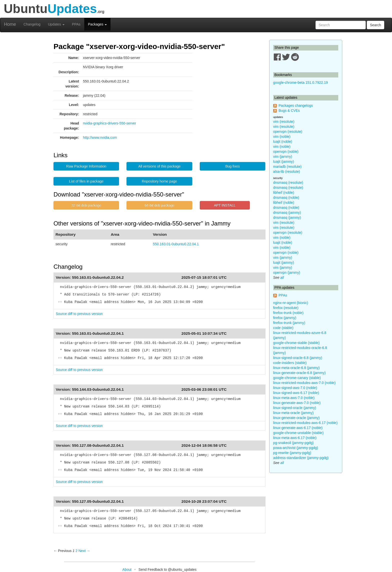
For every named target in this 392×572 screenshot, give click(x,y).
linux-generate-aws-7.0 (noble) (297, 403)
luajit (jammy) (284, 161)
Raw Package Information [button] (86, 166)
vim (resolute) (284, 121)
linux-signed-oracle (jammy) (295, 408)
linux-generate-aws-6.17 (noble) (298, 428)
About (127, 569)
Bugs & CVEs (289, 110)
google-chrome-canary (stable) (297, 378)
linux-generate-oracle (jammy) (296, 418)
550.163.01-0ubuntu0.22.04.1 (176, 244)
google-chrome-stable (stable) (296, 343)
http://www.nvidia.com (100, 137)
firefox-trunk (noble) (288, 313)
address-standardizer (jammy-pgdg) (301, 458)
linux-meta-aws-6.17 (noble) (295, 438)
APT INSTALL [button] (225, 205)
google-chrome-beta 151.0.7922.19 (301, 82)
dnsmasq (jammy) (287, 212)
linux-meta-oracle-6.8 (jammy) (296, 368)
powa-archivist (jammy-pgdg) (296, 448)
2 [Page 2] (76, 551)
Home (10, 24)
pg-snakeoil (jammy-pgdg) (293, 443)
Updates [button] (56, 24)
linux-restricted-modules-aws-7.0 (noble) (304, 383)
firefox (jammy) (285, 318)
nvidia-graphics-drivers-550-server (109, 123)
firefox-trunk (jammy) (289, 323)
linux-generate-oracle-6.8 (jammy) (299, 373)
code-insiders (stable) (290, 363)
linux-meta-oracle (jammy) (293, 413)
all (282, 277)
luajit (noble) (283, 141)
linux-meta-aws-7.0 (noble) (294, 398)
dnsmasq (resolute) (288, 182)
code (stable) (283, 328)
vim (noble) (282, 136)
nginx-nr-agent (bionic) (291, 303)
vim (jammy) (283, 156)
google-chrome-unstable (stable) (298, 433)
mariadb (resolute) (287, 166)
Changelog (32, 24)
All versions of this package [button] (159, 166)
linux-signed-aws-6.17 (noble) (296, 393)
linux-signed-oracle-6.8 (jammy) (298, 358)
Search (375, 25)
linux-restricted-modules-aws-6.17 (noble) (305, 423)
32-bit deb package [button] (86, 205)
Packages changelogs (296, 105)
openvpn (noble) (286, 151)
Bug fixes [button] (232, 166)
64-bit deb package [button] (159, 205)
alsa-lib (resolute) (287, 171)
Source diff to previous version (79, 314)
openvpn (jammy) (287, 272)
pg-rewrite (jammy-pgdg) (292, 453)
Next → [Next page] (84, 551)
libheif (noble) (284, 192)
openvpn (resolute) (288, 131)
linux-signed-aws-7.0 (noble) (295, 388)
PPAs (76, 24)
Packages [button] (97, 24)
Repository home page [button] (159, 181)
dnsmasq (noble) (286, 197)
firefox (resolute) (286, 308)
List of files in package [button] (86, 181)
